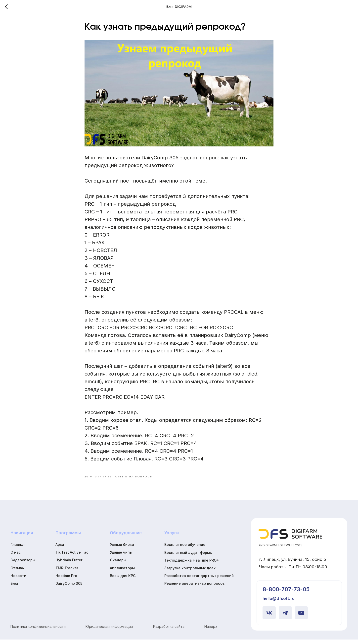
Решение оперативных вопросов (194, 588)
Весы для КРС (123, 580)
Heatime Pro (66, 580)
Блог (15, 588)
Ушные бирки (122, 549)
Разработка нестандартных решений (199, 580)
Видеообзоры (23, 565)
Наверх (211, 631)
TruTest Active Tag (72, 557)
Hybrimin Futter (69, 565)
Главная (18, 549)
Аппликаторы (122, 572)
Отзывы (18, 572)
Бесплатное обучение (185, 549)
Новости (18, 580)
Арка (60, 549)
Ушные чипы (121, 557)
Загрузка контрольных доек (190, 572)
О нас (16, 557)
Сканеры (118, 565)
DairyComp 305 (69, 588)
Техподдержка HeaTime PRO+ (192, 565)
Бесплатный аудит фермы (188, 557)
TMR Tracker (67, 572)
